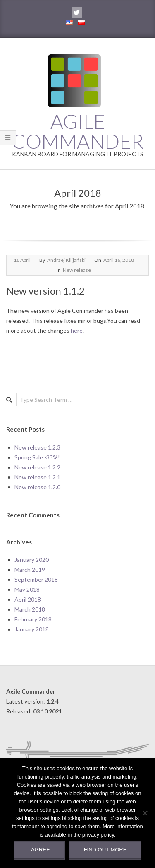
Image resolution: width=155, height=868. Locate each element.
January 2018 (32, 629)
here (77, 330)
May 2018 (27, 589)
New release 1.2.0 (37, 487)
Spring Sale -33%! (37, 457)
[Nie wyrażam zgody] (145, 813)
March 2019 (30, 569)
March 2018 (30, 609)
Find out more (105, 850)
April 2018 (28, 599)
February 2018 (33, 619)
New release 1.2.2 (37, 467)
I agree (39, 850)
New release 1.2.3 (37, 447)
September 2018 (36, 579)
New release (77, 270)
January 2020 (32, 560)
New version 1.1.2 (45, 291)
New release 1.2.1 (37, 477)
